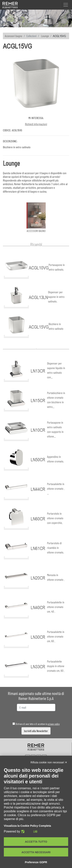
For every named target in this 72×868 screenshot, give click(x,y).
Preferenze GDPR (36, 862)
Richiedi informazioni (36, 124)
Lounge (45, 36)
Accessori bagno (14, 36)
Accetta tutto (36, 842)
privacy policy (54, 724)
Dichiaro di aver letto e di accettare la (36, 724)
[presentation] (36, 717)
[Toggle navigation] (66, 5)
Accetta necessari (36, 852)
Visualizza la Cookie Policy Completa (27, 826)
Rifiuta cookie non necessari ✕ (49, 762)
